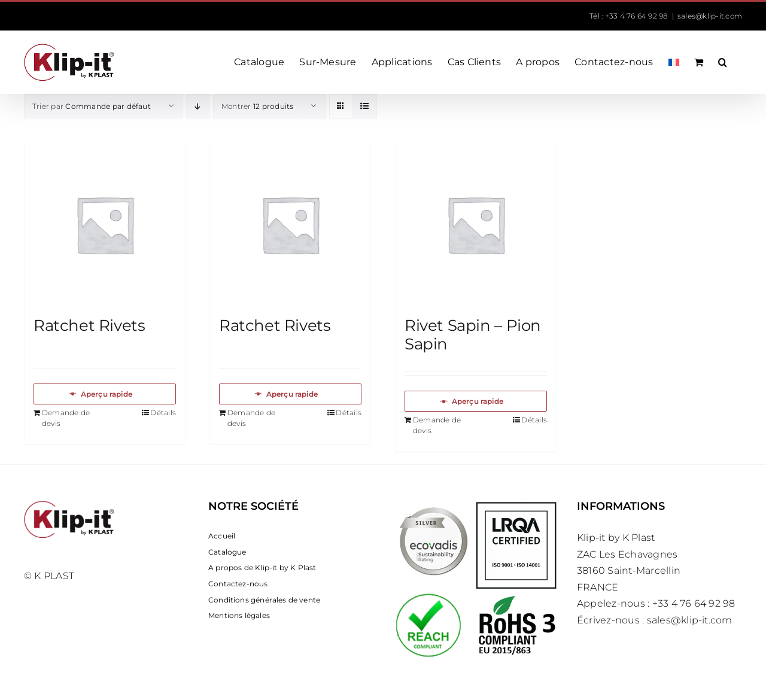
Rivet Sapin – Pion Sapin (473, 335)
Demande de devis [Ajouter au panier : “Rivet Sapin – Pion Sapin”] (437, 425)
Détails (163, 413)
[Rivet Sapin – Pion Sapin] (476, 224)
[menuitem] (674, 62)
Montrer (258, 106)
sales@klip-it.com (710, 16)
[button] (723, 62)
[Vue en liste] (365, 106)
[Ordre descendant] (198, 106)
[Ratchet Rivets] (105, 224)
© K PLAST (49, 576)
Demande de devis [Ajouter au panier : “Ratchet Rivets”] (66, 418)
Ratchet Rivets (89, 325)
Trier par (92, 106)
